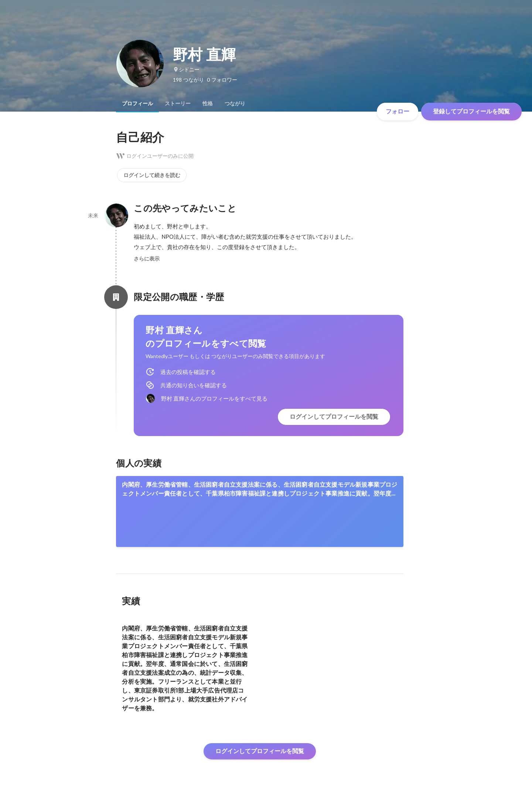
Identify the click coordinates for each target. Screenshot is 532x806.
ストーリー (178, 103)
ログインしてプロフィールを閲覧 (334, 417)
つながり (235, 103)
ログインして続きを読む (152, 175)
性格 (208, 103)
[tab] (137, 103)
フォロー (398, 111)
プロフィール (137, 103)
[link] (260, 511)
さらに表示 (147, 259)
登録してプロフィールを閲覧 (471, 111)
